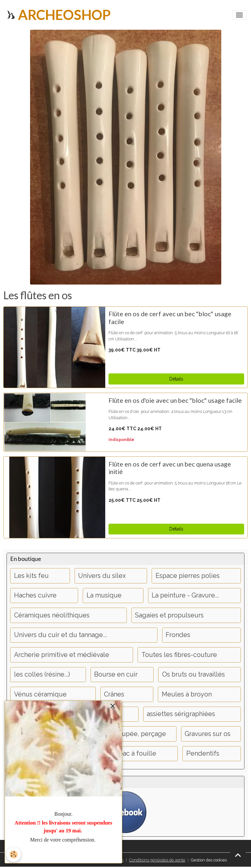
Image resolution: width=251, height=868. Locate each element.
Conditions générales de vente (157, 860)
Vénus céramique (40, 694)
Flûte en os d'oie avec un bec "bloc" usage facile (175, 400)
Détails (176, 379)
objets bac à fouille (127, 753)
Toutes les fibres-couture (179, 655)
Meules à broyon (187, 694)
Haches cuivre (35, 595)
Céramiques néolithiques (52, 615)
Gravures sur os (208, 734)
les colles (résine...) (42, 674)
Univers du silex (102, 576)
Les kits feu (31, 576)
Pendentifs (203, 753)
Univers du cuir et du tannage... (60, 635)
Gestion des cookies (209, 860)
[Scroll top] (238, 855)
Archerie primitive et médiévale (62, 655)
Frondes (178, 635)
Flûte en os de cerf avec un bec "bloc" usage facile (170, 318)
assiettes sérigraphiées (181, 714)
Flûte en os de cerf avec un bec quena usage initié (170, 468)
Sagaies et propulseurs (169, 615)
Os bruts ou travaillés (193, 674)
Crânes (114, 694)
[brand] (58, 15)
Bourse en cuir (116, 674)
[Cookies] (14, 854)
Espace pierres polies (188, 576)
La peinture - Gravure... (185, 595)
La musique (104, 595)
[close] (113, 706)
